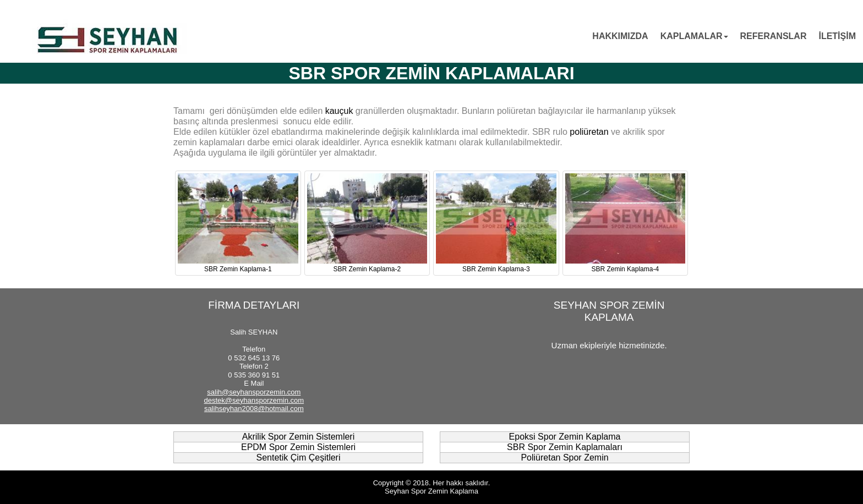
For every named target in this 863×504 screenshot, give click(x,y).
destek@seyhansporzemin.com (254, 400)
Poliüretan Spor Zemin (564, 458)
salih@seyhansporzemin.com (254, 392)
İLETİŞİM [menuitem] (837, 36)
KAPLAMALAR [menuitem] (694, 36)
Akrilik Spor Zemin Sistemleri (298, 437)
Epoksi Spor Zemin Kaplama (565, 437)
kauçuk (339, 111)
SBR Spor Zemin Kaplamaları (565, 447)
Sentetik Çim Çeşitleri (299, 458)
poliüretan (589, 132)
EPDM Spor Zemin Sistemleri (298, 447)
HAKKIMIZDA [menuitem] (620, 36)
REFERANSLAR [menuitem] (774, 36)
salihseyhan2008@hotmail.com (254, 409)
